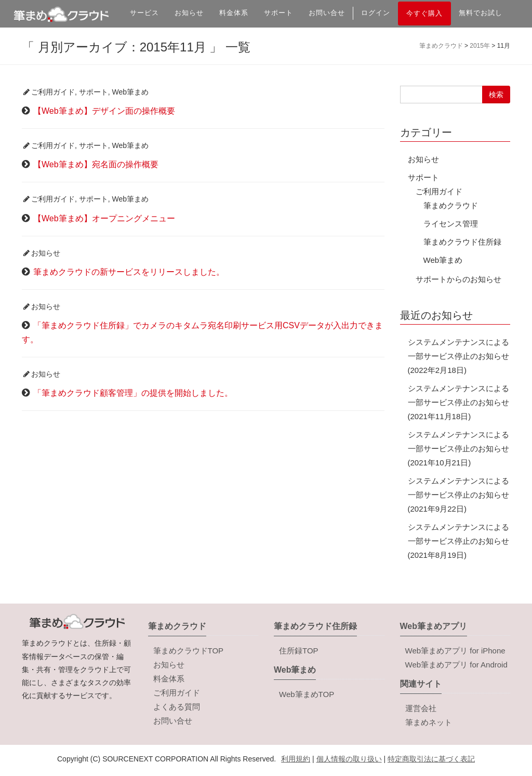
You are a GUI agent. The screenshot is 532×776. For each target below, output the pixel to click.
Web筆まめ (131, 92)
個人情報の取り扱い (349, 759)
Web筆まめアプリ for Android (456, 665)
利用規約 (296, 759)
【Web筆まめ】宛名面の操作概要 (96, 164)
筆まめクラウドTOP (189, 651)
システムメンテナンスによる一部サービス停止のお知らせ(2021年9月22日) (458, 495)
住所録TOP (299, 651)
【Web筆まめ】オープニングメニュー (104, 218)
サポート (278, 13)
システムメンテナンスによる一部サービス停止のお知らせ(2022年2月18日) (458, 356)
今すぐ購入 (424, 13)
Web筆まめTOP (307, 694)
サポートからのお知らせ (458, 279)
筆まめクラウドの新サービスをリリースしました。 (129, 272)
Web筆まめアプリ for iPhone (455, 651)
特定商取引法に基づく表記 (431, 759)
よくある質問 (177, 707)
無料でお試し (481, 13)
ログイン (376, 13)
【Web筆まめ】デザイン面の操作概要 (104, 111)
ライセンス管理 (451, 224)
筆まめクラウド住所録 (462, 242)
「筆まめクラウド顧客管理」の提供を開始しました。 (133, 393)
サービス (144, 13)
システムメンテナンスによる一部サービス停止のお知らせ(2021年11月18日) (458, 402)
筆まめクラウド (451, 205)
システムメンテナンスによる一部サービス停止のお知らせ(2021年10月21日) (458, 449)
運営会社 (421, 708)
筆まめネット (429, 722)
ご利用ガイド (53, 92)
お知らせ (189, 13)
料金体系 (234, 13)
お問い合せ (327, 13)
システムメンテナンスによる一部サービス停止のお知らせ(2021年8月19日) (458, 541)
